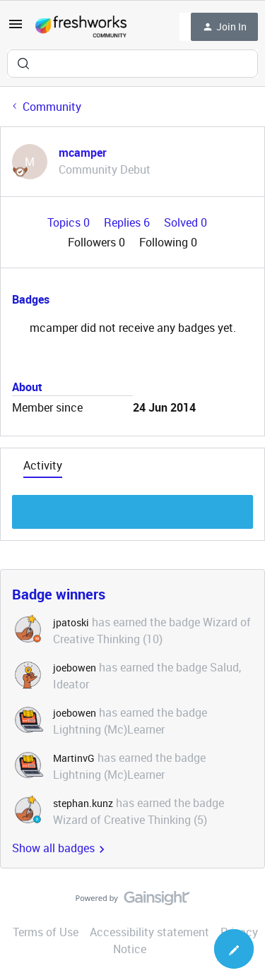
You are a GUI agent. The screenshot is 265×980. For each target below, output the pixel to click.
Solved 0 (185, 222)
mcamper (83, 153)
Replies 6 (128, 222)
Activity (43, 465)
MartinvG (74, 758)
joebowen (75, 668)
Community (52, 107)
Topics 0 (70, 222)
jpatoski (71, 622)
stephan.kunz (83, 803)
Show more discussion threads (132, 508)
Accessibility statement (149, 932)
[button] (16, 28)
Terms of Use (46, 932)
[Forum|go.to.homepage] (81, 27)
